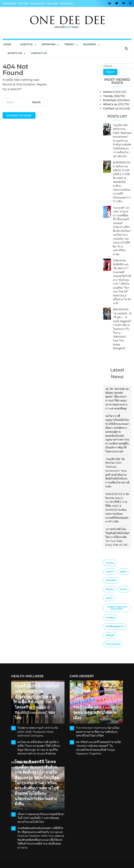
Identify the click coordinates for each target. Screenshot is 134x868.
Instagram (38, 3)
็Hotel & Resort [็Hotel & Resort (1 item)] (113, 644)
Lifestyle (26, 44)
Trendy (69, 44)
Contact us (39, 53)
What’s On (15, 53)
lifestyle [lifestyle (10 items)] (109, 589)
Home (7, 44)
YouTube (52, 3)
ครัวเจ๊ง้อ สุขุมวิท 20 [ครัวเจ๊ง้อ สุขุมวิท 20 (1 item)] (115, 626)
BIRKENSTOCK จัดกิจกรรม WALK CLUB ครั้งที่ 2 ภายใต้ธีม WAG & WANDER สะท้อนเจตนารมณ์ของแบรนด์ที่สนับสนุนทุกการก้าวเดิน (122, 182)
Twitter (23, 3)
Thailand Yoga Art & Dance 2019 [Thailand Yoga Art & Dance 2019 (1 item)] (117, 608)
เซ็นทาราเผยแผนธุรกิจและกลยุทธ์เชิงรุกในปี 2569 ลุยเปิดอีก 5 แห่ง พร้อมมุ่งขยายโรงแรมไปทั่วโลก (41, 818)
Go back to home (19, 115)
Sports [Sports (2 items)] (109, 598)
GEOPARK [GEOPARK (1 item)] (111, 580)
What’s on (110, 104)
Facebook (9, 3)
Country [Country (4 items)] (110, 563)
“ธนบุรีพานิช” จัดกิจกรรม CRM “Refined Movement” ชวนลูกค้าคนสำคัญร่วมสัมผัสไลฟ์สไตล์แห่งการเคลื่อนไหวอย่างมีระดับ (122, 141)
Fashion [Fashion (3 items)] (110, 572)
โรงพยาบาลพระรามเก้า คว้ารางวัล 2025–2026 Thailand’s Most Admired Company (37, 732)
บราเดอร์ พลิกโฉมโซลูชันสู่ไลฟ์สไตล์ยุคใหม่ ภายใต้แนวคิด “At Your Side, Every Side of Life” (117, 537)
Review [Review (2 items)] (123, 589)
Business (90, 44)
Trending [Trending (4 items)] (110, 618)
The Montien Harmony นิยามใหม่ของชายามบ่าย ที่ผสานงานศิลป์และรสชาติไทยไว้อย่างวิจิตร (99, 732)
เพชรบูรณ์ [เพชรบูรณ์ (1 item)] (110, 635)
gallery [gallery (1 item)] (124, 572)
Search (110, 72)
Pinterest (67, 3)
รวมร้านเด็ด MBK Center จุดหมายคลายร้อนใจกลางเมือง (94, 712)
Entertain (48, 44)
